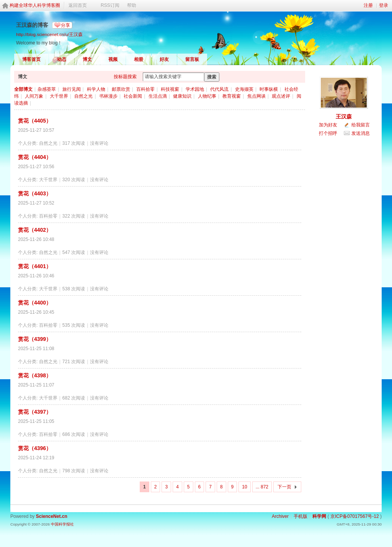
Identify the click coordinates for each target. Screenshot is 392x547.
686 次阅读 (74, 434)
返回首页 (78, 5)
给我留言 (361, 125)
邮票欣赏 (121, 89)
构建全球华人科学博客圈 (35, 5)
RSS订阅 (110, 5)
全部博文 (23, 89)
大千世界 (59, 96)
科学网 (319, 516)
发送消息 (361, 133)
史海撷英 (244, 89)
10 (244, 487)
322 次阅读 (74, 216)
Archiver (280, 516)
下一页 (284, 487)
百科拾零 (145, 89)
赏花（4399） (35, 339)
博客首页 (31, 59)
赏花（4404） (35, 157)
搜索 (212, 77)
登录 (384, 5)
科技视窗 (170, 89)
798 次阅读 (74, 471)
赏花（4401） (35, 266)
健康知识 (182, 96)
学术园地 (195, 89)
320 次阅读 (74, 180)
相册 (139, 59)
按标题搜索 (125, 77)
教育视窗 (232, 96)
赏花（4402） (35, 230)
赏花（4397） (35, 412)
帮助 (132, 5)
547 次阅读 (74, 252)
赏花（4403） (35, 193)
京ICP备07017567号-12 (355, 516)
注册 (368, 5)
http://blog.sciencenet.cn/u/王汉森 (49, 34)
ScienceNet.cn (52, 516)
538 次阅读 (74, 289)
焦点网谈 (256, 96)
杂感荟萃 (47, 89)
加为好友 (328, 125)
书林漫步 (108, 96)
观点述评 (281, 96)
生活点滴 (158, 96)
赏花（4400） (35, 303)
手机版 (301, 516)
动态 (62, 59)
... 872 (262, 487)
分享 (65, 25)
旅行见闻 (72, 89)
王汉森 (344, 116)
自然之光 (83, 96)
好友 (164, 59)
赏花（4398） (35, 375)
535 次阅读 (74, 325)
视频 (113, 59)
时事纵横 (269, 89)
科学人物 (96, 89)
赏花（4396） (35, 448)
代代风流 (219, 89)
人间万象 (34, 96)
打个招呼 (328, 133)
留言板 (192, 59)
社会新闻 (133, 96)
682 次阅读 (74, 398)
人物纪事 (207, 96)
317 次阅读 (74, 143)
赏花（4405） (35, 121)
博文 (87, 59)
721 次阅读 (74, 362)
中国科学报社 (62, 524)
